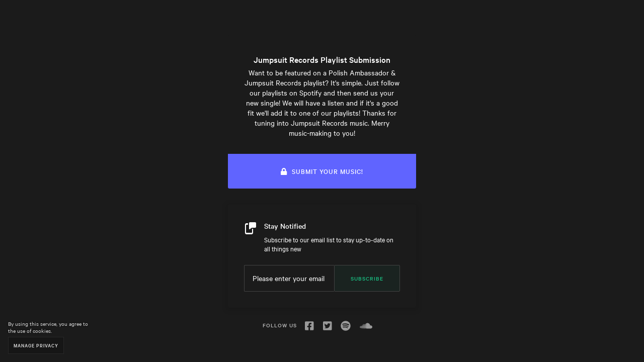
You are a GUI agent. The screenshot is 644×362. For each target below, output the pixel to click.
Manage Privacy (36, 345)
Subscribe (367, 278)
